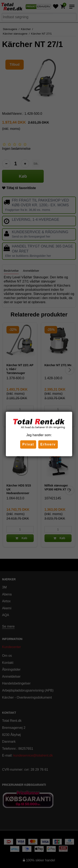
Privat (28, 444)
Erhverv (48, 444)
